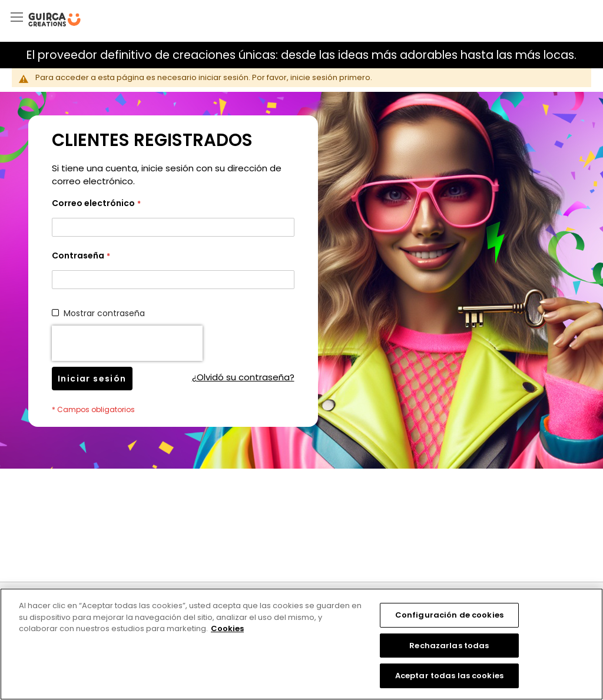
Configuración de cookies (449, 615)
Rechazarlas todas (449, 646)
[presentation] (127, 343)
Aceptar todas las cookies (449, 676)
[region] (301, 644)
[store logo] (54, 20)
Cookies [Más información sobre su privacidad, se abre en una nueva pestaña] (227, 628)
